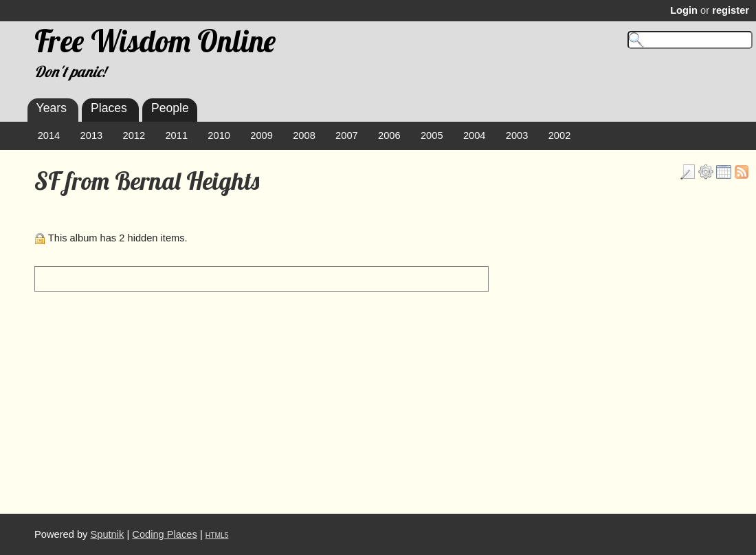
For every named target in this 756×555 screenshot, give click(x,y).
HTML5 (217, 535)
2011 (176, 135)
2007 (347, 135)
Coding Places (165, 534)
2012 (134, 135)
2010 (219, 135)
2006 (389, 135)
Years (52, 108)
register (731, 10)
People (170, 108)
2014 (49, 135)
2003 (517, 135)
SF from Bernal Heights (147, 181)
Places (109, 108)
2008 (304, 135)
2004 (475, 135)
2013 (92, 135)
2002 (560, 135)
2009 (262, 135)
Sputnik (107, 534)
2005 (432, 135)
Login (684, 10)
